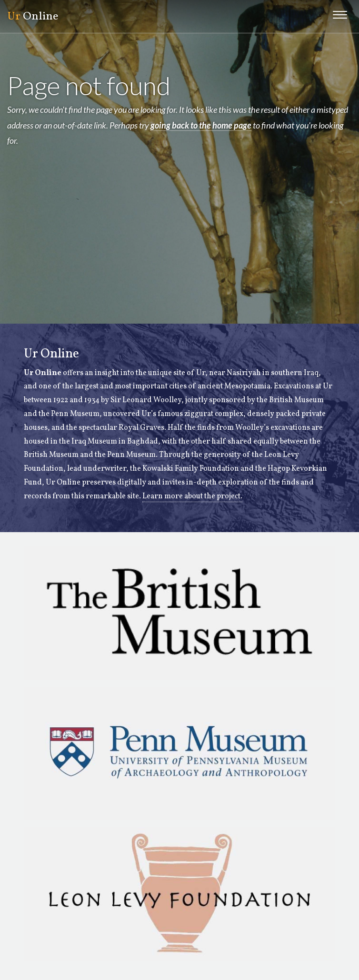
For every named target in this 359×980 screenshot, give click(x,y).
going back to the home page (201, 125)
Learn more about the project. (192, 496)
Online (33, 17)
